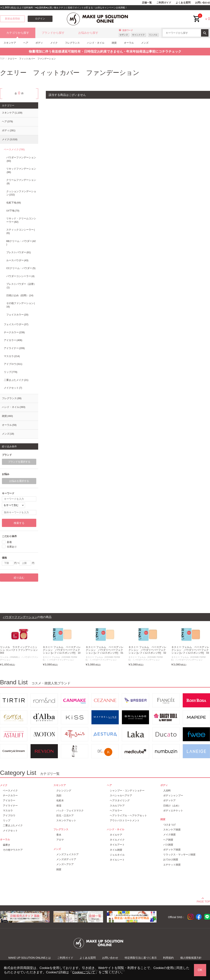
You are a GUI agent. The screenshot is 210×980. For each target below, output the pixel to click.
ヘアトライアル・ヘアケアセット (128, 815)
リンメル (153, 35)
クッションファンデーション (21, 193)
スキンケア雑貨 (172, 830)
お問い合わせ (203, 3)
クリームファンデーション (21, 182)
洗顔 (59, 795)
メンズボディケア (66, 859)
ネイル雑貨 (116, 850)
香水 (59, 835)
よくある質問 (183, 3)
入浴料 (167, 791)
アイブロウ (13, 364)
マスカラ (12, 356)
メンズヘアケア (65, 864)
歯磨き (7, 845)
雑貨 (114, 43)
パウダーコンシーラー (20, 276)
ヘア (26, 43)
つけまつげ (169, 825)
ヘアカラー (116, 811)
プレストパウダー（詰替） (21, 286)
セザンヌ (124, 35)
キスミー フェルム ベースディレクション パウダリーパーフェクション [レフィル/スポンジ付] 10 (62, 650)
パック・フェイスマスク (70, 811)
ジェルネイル (117, 855)
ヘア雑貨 (168, 840)
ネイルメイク (117, 840)
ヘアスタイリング (120, 800)
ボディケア (169, 800)
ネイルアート (117, 845)
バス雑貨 (168, 845)
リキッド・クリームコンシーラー (21, 220)
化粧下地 (14, 203)
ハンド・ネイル (96, 43)
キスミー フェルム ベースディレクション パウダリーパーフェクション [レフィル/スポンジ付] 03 (190, 650)
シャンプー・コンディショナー (127, 791)
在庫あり (12, 546)
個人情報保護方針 (191, 958)
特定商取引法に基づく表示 (141, 958)
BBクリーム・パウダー (21, 243)
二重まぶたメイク (16, 380)
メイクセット (13, 388)
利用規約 (168, 958)
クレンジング (64, 791)
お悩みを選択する (19, 481)
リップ (10, 372)
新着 (9, 542)
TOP (2, 59)
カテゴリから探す (18, 33)
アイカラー (13, 340)
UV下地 (13, 211)
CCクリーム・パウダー (21, 268)
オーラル (129, 43)
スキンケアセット (66, 820)
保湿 (59, 806)
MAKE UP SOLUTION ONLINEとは (30, 958)
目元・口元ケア (65, 815)
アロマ (60, 840)
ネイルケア (116, 835)
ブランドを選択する (19, 462)
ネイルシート (117, 860)
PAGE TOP (203, 901)
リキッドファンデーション (21, 171)
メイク (54, 43)
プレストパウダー (19, 252)
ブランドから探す (53, 33)
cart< (197, 16)
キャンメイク (138, 35)
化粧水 (60, 800)
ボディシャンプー (173, 795)
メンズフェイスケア (67, 854)
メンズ (145, 43)
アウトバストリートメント (125, 820)
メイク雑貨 (169, 835)
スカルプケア (117, 806)
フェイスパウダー (16, 324)
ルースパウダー (17, 260)
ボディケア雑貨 (172, 850)
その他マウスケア (13, 850)
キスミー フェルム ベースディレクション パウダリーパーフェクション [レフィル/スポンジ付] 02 (147, 650)
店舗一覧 (147, 3)
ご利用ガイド (164, 3)
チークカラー (14, 332)
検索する (19, 523)
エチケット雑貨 (172, 865)
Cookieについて (84, 972)
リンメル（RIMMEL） (10, 657)
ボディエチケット (173, 811)
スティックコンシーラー (21, 231)
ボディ (39, 43)
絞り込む (19, 578)
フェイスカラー (17, 315)
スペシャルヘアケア (121, 795)
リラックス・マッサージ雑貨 (179, 855)
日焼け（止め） (172, 806)
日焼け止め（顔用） (20, 295)
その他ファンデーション (21, 305)
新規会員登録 (12, 19)
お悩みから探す (88, 33)
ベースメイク (14, 150)
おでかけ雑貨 (171, 860)
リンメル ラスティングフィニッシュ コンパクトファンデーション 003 (19, 650)
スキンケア (10, 43)
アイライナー (14, 348)
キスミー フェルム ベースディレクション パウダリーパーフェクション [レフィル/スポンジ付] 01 (105, 650)
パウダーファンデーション (21, 159)
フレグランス (72, 43)
